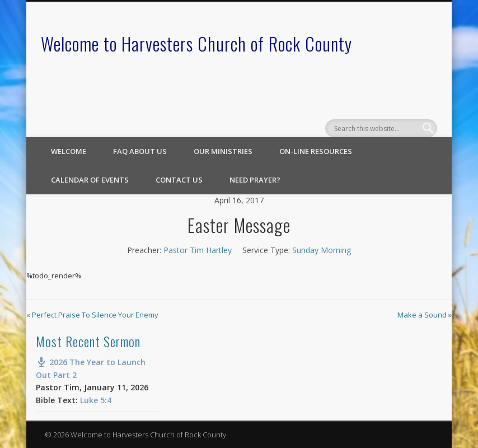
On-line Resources (316, 151)
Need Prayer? (255, 180)
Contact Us (179, 180)
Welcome (69, 151)
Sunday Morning (322, 250)
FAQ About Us (140, 151)
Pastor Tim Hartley (198, 250)
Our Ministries (223, 151)
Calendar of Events (90, 180)
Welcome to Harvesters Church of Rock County (196, 43)
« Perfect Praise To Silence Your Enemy (92, 315)
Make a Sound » (425, 315)
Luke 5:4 (96, 400)
